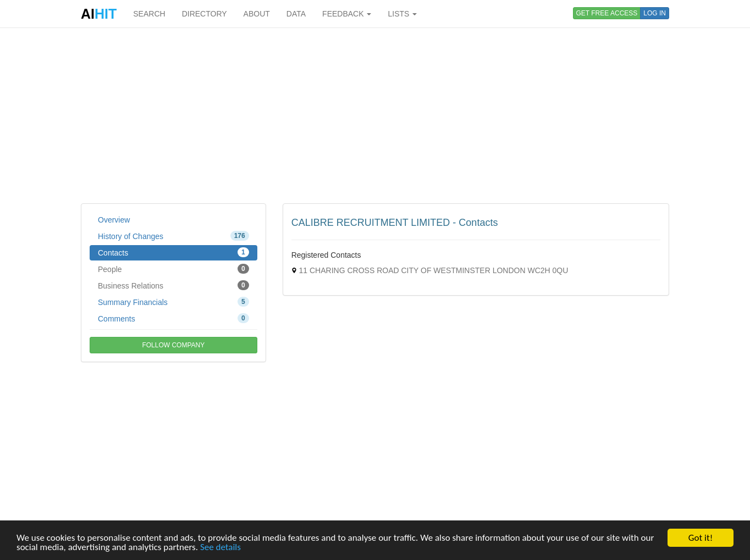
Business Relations (173, 285)
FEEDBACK (347, 14)
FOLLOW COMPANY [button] (173, 345)
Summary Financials (173, 302)
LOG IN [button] (655, 13)
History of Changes (173, 236)
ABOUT (257, 14)
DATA (296, 14)
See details (220, 548)
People (173, 269)
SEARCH (149, 14)
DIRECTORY (205, 14)
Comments (173, 318)
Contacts (173, 252)
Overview (114, 220)
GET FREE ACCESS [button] (607, 13)
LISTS (402, 14)
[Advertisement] (375, 115)
